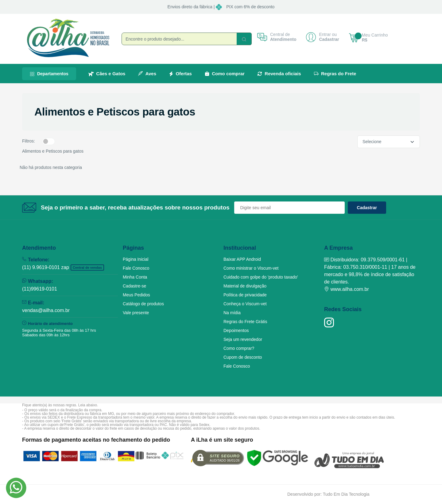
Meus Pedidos (136, 295)
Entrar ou (328, 35)
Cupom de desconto (243, 357)
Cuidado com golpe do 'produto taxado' (261, 277)
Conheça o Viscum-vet (245, 304)
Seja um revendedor (243, 339)
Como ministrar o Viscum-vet (251, 268)
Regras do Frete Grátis (245, 322)
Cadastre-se (134, 286)
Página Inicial (136, 259)
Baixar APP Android (242, 259)
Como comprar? (239, 348)
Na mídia (232, 313)
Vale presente (136, 313)
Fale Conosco (136, 268)
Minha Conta (135, 277)
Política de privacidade (245, 295)
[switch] (48, 141)
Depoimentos (236, 330)
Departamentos (49, 74)
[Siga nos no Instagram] (329, 322)
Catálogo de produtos (143, 304)
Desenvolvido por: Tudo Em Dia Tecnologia (328, 494)
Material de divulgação (245, 286)
